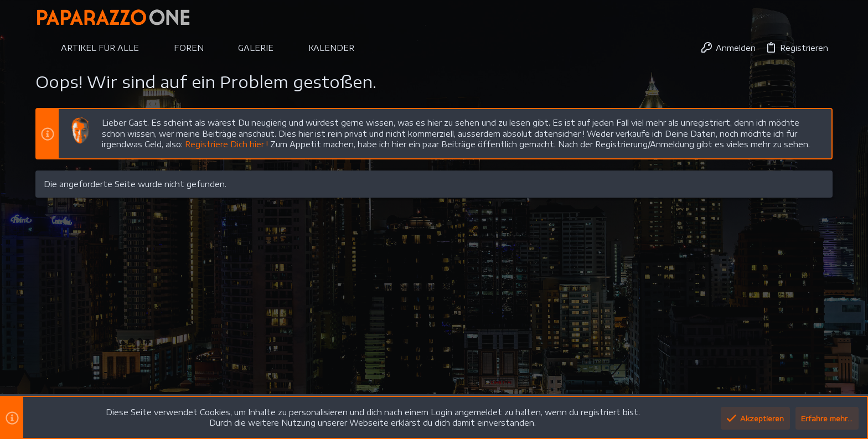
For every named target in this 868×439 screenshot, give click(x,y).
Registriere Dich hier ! (226, 144)
